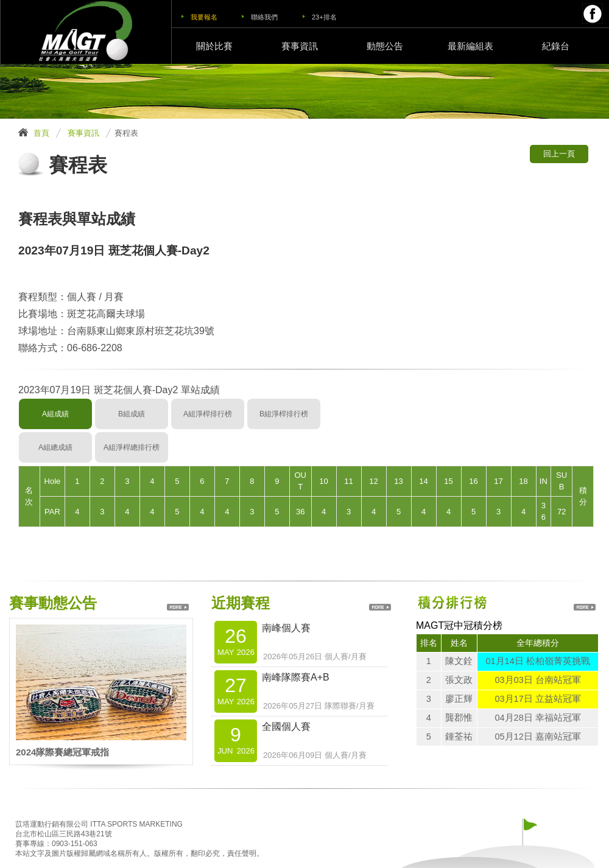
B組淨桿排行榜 (284, 414)
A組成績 (55, 414)
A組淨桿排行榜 (208, 414)
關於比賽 (214, 46)
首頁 (41, 133)
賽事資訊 (300, 46)
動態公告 (385, 46)
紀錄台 (556, 46)
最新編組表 (470, 46)
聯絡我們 (264, 17)
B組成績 (132, 414)
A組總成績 (55, 447)
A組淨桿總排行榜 (132, 447)
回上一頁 (559, 154)
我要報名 (204, 17)
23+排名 (324, 17)
